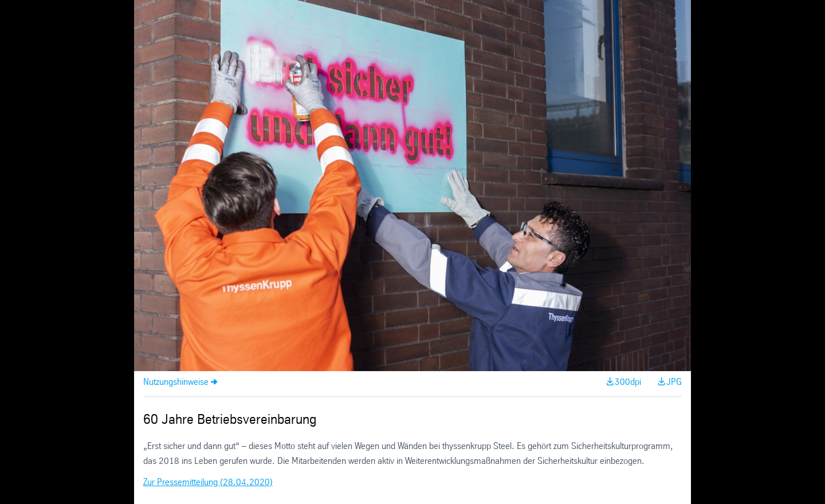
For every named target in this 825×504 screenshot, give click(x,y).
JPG (674, 382)
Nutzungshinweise (176, 382)
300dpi (628, 382)
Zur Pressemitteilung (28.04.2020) (208, 483)
